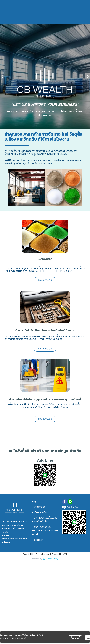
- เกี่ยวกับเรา (39, 507)
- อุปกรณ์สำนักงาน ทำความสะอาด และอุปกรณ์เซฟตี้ (45, 531)
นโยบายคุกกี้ (21, 639)
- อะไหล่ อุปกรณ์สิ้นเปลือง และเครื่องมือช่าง (45, 520)
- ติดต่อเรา (38, 540)
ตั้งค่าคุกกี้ (75, 638)
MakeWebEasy (52, 559)
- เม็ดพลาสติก (39, 512)
